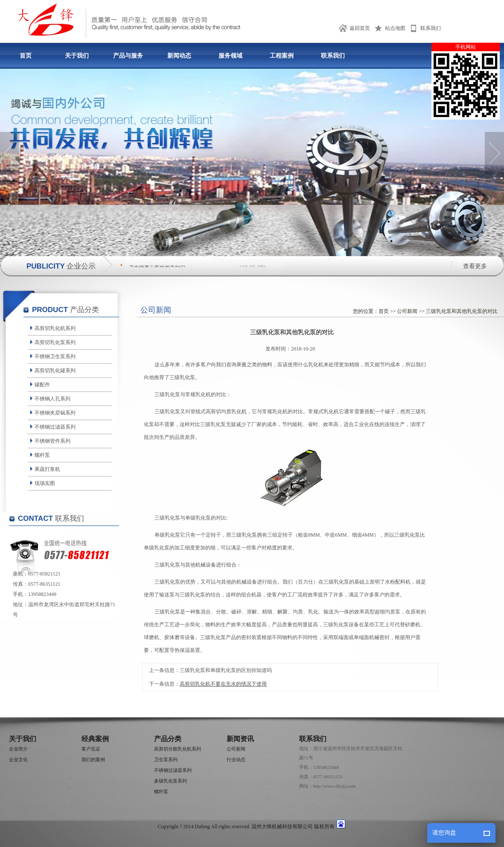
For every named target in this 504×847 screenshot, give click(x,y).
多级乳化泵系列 (170, 781)
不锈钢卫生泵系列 (55, 356)
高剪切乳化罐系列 (55, 371)
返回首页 (360, 28)
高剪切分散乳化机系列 (178, 749)
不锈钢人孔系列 (52, 399)
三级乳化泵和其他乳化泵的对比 (462, 311)
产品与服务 (128, 56)
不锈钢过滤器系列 (55, 427)
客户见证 (91, 749)
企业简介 (18, 749)
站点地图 (395, 28)
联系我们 (431, 28)
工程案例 (282, 56)
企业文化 (18, 759)
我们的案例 (93, 759)
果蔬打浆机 (47, 469)
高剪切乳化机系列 (55, 328)
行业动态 (236, 759)
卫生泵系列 (166, 759)
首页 (26, 56)
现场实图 (45, 483)
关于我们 (77, 56)
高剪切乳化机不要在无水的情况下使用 (223, 684)
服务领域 (230, 56)
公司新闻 (407, 311)
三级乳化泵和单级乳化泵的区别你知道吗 (226, 670)
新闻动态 (179, 56)
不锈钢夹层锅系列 (55, 413)
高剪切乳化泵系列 (55, 342)
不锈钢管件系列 (52, 441)
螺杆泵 (42, 455)
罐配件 (42, 385)
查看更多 (475, 266)
